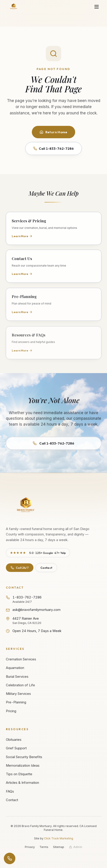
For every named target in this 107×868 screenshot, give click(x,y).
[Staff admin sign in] (76, 847)
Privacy (30, 847)
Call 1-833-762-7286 (54, 148)
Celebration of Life (20, 685)
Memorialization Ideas (23, 766)
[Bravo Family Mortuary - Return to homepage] (26, 505)
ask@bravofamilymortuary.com (33, 610)
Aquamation (15, 668)
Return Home (53, 132)
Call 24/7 (20, 568)
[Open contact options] (10, 858)
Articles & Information (22, 783)
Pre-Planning (16, 702)
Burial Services (17, 677)
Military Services (18, 694)
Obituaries (14, 740)
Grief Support (16, 748)
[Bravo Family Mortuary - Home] (14, 7)
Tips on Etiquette (19, 774)
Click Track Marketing (59, 838)
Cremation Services (21, 659)
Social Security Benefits (24, 757)
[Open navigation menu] (97, 7)
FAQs (10, 791)
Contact (46, 568)
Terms (44, 847)
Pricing (11, 711)
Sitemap (59, 847)
